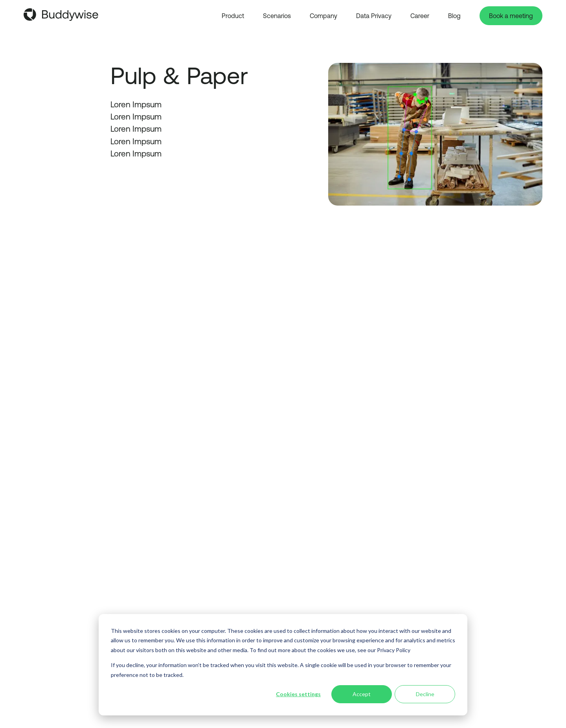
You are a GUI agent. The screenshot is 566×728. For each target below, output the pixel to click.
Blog (454, 16)
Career (420, 16)
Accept (362, 694)
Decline (425, 694)
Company (323, 16)
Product (233, 16)
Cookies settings (298, 694)
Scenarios (277, 16)
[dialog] (283, 665)
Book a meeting (511, 16)
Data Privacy (374, 16)
